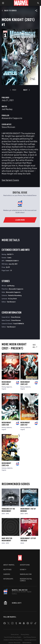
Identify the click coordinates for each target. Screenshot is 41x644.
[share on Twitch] (32, 624)
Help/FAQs (7, 570)
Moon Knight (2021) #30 (6, 383)
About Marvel (9, 565)
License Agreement (30, 640)
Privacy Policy (25, 634)
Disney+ (23, 570)
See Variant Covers (10, 180)
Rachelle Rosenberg (15, 295)
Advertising (25, 565)
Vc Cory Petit (13, 299)
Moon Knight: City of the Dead (28, 539)
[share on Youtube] (20, 624)
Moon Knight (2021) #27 (25, 424)
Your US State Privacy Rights (13, 637)
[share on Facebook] (5, 624)
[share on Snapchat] (24, 624)
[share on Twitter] (8, 624)
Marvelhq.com (26, 574)
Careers (7, 574)
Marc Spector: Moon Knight (7, 539)
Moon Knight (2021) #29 (25, 383)
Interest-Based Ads (14, 643)
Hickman (4, 468)
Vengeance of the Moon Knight (8, 510)
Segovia (4, 389)
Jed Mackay (7, 109)
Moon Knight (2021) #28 (6, 424)
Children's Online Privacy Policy (13, 640)
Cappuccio (9, 387)
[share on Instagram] (12, 624)
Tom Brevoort (11, 302)
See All (35, 346)
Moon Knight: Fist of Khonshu (28, 510)
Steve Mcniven (8, 127)
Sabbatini (28, 387)
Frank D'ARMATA (19, 324)
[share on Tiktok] (35, 624)
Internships (8, 579)
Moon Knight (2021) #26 (6, 464)
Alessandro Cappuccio (12, 118)
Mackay (4, 387)
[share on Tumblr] (16, 624)
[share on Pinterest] (28, 624)
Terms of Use (15, 634)
